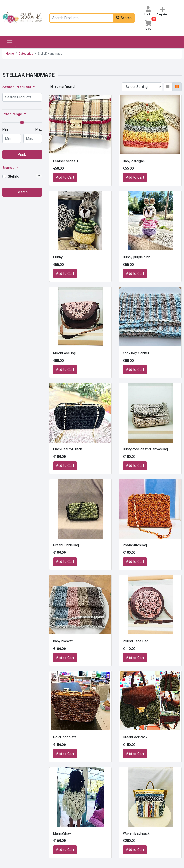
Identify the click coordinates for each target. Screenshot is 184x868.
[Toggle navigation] (10, 42)
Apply (22, 154)
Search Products (17, 87)
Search (124, 18)
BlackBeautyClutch (68, 449)
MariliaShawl (63, 833)
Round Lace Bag (136, 641)
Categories (26, 54)
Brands (9, 168)
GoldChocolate (65, 737)
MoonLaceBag (64, 353)
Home (10, 54)
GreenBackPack (135, 737)
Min (5, 129)
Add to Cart (65, 177)
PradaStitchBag (135, 545)
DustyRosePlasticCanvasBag (145, 449)
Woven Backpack (136, 833)
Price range (13, 114)
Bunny (58, 257)
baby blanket (63, 641)
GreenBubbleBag (66, 545)
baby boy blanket (136, 353)
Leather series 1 (66, 161)
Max (39, 129)
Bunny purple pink (136, 257)
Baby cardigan (134, 161)
